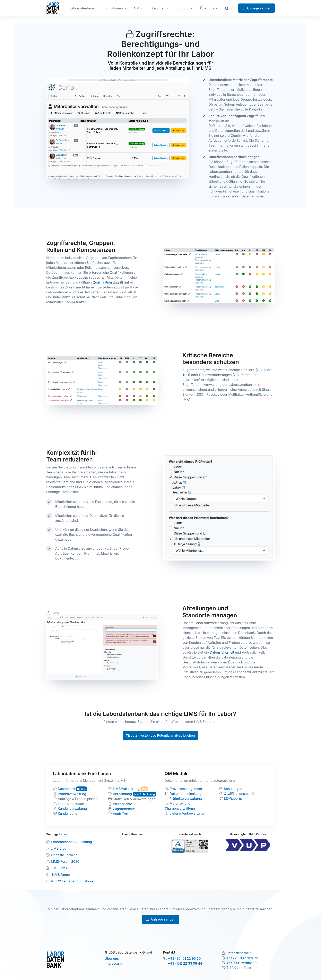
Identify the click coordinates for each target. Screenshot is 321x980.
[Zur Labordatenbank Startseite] (53, 8)
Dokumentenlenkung (186, 794)
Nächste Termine (64, 855)
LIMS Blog (59, 848)
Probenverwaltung (72, 794)
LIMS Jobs (59, 868)
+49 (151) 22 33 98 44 (185, 963)
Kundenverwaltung (72, 809)
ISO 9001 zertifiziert (242, 963)
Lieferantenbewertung (187, 813)
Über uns (112, 958)
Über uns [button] (207, 8)
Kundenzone (68, 814)
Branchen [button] (158, 8)
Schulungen (233, 789)
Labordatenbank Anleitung (72, 842)
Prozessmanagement (186, 789)
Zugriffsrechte (124, 809)
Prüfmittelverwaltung (186, 799)
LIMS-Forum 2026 (65, 861)
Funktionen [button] (114, 8)
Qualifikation (102, 282)
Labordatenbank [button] (82, 8)
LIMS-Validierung (126, 789)
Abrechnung (123, 794)
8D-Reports (233, 799)
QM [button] (137, 8)
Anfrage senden (256, 8)
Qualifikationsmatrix (239, 794)
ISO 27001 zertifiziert (243, 958)
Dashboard (66, 789)
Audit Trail (121, 814)
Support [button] (183, 8)
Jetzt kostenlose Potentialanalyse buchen (160, 735)
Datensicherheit (222, 652)
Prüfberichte (123, 804)
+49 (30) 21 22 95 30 (184, 958)
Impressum (113, 963)
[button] (229, 8)
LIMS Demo (61, 875)
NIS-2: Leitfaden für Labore (72, 881)
